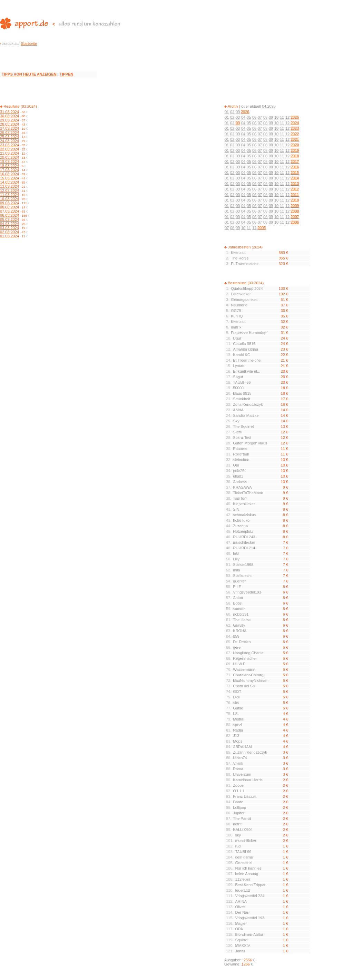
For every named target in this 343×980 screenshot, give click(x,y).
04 (243, 117)
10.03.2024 (9, 199)
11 (282, 117)
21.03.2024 (9, 153)
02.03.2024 (9, 232)
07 (260, 117)
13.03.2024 (9, 186)
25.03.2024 (9, 137)
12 (287, 117)
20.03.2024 (9, 157)
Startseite (29, 43)
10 (276, 117)
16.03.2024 (9, 174)
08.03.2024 (9, 207)
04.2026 (269, 106)
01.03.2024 (9, 236)
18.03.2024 (9, 166)
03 (238, 112)
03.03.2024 (9, 228)
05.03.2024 (9, 219)
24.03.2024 (9, 141)
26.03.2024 (9, 133)
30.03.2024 (9, 116)
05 (249, 117)
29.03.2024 (9, 120)
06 (254, 117)
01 (227, 112)
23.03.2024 (9, 145)
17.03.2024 (9, 170)
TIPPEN (67, 74)
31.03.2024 (9, 112)
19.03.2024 (9, 161)
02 (232, 112)
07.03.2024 (9, 211)
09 (271, 117)
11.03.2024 (9, 195)
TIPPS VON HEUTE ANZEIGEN (29, 74)
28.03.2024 (9, 124)
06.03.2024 (9, 215)
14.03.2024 (9, 182)
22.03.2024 (9, 149)
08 (265, 117)
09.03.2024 (9, 203)
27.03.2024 (9, 128)
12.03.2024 (9, 190)
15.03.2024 (9, 178)
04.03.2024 (9, 224)
